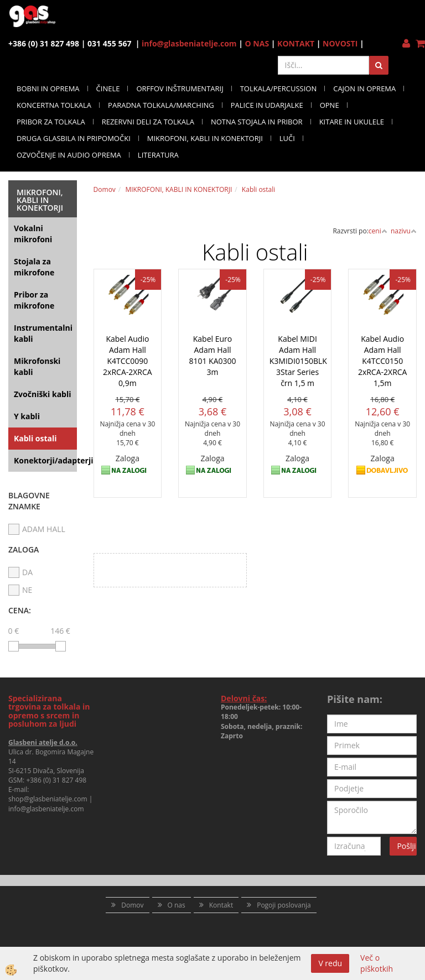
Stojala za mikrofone (34, 267)
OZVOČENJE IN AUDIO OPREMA (69, 155)
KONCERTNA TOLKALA (54, 105)
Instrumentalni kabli (43, 333)
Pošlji (406, 846)
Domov (105, 189)
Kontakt (221, 905)
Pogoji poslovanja (284, 905)
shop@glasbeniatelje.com (48, 799)
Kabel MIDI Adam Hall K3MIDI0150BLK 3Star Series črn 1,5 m (298, 361)
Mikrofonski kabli (37, 366)
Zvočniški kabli (43, 394)
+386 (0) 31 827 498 (56, 780)
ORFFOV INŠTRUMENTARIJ (180, 88)
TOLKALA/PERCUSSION (279, 88)
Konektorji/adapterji (45, 460)
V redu (330, 963)
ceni (378, 231)
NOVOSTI (340, 43)
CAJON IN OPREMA (364, 88)
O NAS (257, 43)
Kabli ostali (35, 438)
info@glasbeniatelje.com (189, 43)
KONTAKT (296, 43)
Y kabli (27, 416)
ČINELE (108, 88)
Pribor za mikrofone (34, 300)
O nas (177, 905)
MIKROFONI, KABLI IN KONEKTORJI (205, 138)
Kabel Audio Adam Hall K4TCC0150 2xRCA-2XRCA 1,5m (383, 361)
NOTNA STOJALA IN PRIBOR (257, 122)
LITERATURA (158, 155)
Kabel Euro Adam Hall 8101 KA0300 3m (212, 355)
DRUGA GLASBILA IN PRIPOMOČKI (74, 138)
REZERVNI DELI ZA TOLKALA (148, 122)
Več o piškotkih (377, 963)
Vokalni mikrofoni (33, 234)
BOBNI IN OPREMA (48, 88)
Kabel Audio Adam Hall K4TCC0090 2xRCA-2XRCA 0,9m (128, 361)
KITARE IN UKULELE (352, 122)
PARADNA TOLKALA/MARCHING (161, 105)
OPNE (330, 105)
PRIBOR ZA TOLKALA (51, 122)
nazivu (404, 231)
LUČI (287, 138)
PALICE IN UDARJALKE (267, 105)
